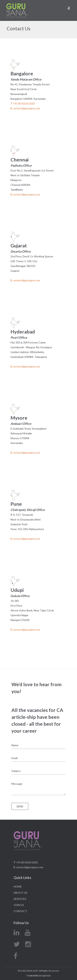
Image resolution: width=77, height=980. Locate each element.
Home (18, 887)
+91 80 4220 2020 (23, 103)
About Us (20, 893)
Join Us (19, 905)
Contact (20, 911)
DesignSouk (39, 975)
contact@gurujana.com (25, 108)
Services (20, 899)
